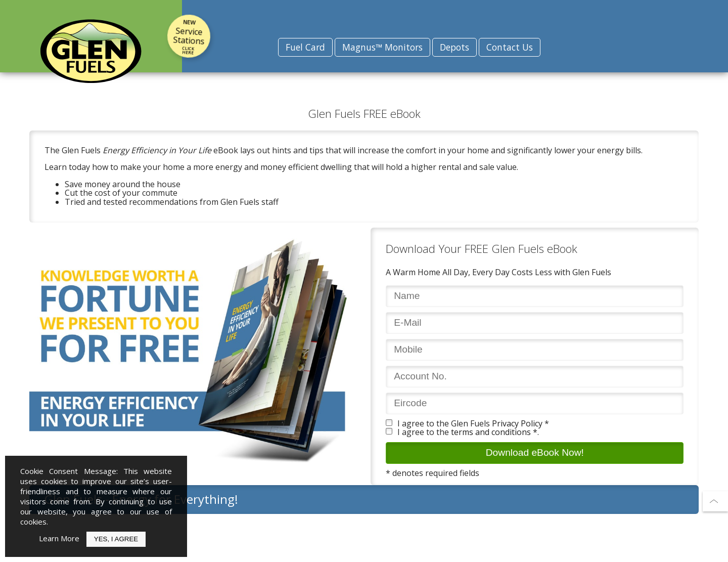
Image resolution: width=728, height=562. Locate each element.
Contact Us (510, 47)
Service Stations (189, 37)
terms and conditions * (494, 432)
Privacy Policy (517, 423)
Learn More (59, 538)
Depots (454, 47)
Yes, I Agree (116, 539)
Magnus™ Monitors (382, 47)
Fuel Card (305, 47)
